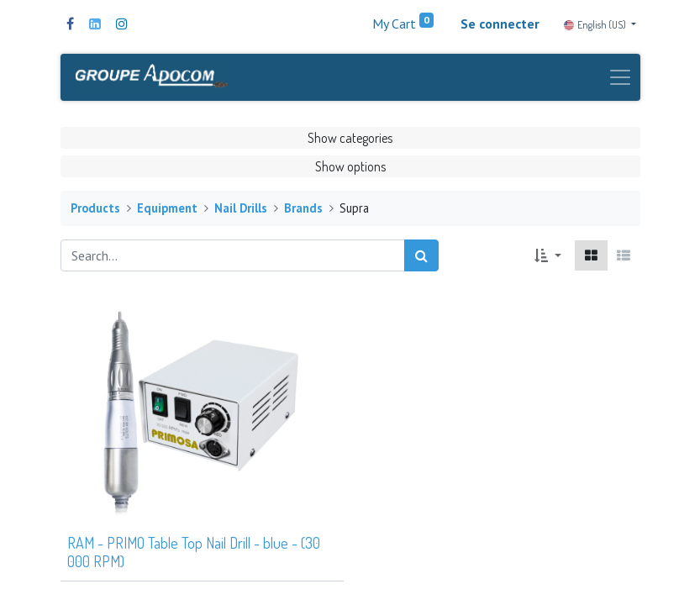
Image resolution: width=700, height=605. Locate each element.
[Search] (421, 255)
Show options (350, 166)
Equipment (167, 208)
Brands (303, 208)
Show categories (350, 138)
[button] (547, 255)
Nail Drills (241, 208)
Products (95, 208)
